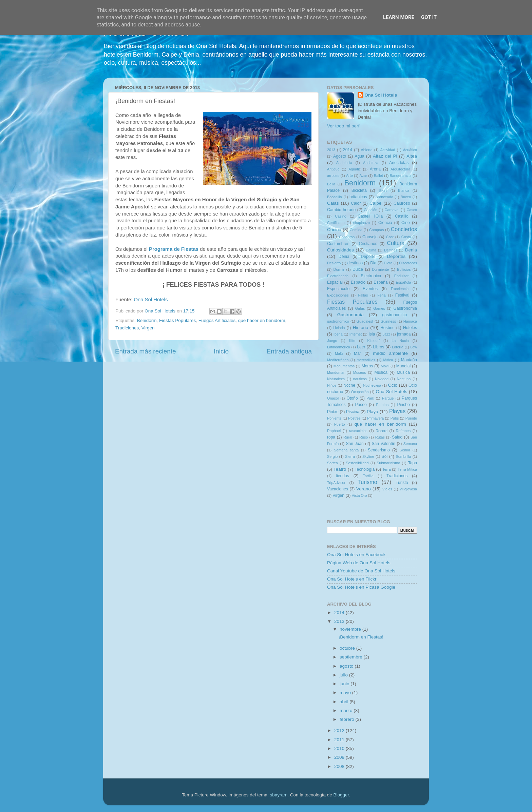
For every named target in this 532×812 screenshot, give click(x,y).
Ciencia (385, 223)
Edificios (404, 269)
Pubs (395, 418)
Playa (373, 412)
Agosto (340, 156)
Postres (354, 418)
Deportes (396, 256)
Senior (405, 450)
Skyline (368, 456)
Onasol (333, 398)
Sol (385, 456)
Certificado (336, 223)
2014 (348, 150)
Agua (359, 156)
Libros (378, 347)
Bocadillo (335, 197)
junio (345, 684)
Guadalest (365, 321)
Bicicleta (359, 190)
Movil (385, 366)
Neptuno (404, 379)
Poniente (334, 418)
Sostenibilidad (357, 463)
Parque (388, 398)
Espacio (358, 282)
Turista (402, 483)
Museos (360, 372)
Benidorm (147, 320)
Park (370, 398)
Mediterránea (338, 360)
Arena (375, 169)
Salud (397, 437)
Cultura (396, 243)
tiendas (343, 476)
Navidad (382, 379)
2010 (340, 748)
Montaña (409, 360)
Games (379, 308)
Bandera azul (401, 176)
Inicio (221, 351)
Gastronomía (350, 315)
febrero (348, 719)
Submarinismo (388, 463)
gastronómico (338, 321)
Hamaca (410, 321)
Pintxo (333, 412)
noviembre (351, 629)
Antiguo (333, 169)
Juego (332, 341)
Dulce (358, 269)
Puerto (340, 424)
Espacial (335, 282)
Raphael (334, 431)
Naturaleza (336, 379)
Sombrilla (403, 456)
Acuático (410, 150)
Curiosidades (340, 250)
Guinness (388, 321)
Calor (356, 203)
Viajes (387, 489)
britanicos (358, 197)
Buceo (406, 197)
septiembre (352, 657)
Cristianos (368, 244)
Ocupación (360, 392)
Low (414, 347)
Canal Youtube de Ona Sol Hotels (361, 571)
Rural (348, 437)
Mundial (404, 366)
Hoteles (410, 328)
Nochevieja (372, 385)
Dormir (339, 269)
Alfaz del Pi (385, 156)
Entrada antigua (289, 351)
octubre (348, 648)
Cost (390, 237)
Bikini (383, 190)
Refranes (403, 431)
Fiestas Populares (177, 320)
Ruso (364, 437)
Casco (412, 210)
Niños (332, 385)
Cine (406, 223)
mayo (346, 693)
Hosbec (387, 328)
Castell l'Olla (370, 216)
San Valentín (383, 444)
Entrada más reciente (146, 351)
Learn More (399, 17)
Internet (356, 334)
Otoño (352, 398)
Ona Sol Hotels (151, 300)
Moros (367, 366)
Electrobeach (338, 276)
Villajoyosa (408, 489)
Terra (387, 469)
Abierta (367, 150)
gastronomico (394, 315)
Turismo (367, 482)
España (381, 282)
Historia (361, 328)
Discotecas (408, 263)
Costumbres (338, 244)
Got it (429, 17)
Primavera (375, 418)
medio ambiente (390, 353)
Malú (339, 353)
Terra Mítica (407, 469)
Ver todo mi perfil (344, 126)
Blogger (341, 795)
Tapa (413, 463)
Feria (382, 295)
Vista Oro (359, 495)
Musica (381, 372)
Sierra (350, 456)
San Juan (355, 444)
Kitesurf (373, 341)
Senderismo (379, 450)
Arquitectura (400, 169)
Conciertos (404, 229)
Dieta (388, 263)
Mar (357, 353)
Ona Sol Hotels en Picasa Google (361, 587)
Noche (349, 385)
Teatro (340, 469)
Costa (406, 237)
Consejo (370, 237)
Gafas (360, 308)
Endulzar (402, 276)
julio (344, 675)
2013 (331, 150)
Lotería (398, 347)
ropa (331, 437)
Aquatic (355, 169)
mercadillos (366, 360)
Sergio (332, 456)
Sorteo (332, 463)
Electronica (371, 276)
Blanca (404, 190)
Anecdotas (399, 163)
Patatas (383, 405)
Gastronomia (405, 308)
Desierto (334, 263)
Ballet (378, 176)
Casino (341, 216)
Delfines (391, 250)
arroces (333, 176)
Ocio (393, 385)
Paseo (361, 405)
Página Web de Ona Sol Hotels (359, 563)
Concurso (347, 237)
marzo (347, 710)
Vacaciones (338, 489)
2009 (340, 757)
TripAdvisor (336, 483)
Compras (377, 230)
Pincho (404, 405)
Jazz (386, 334)
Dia (373, 263)
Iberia (338, 334)
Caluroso (402, 203)
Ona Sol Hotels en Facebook (356, 555)
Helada (339, 328)
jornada (404, 334)
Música (403, 372)
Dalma (371, 250)
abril (345, 702)
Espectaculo (338, 289)
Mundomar (336, 372)
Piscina (353, 412)
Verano (364, 489)
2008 (340, 766)
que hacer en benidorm (262, 320)
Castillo (402, 216)
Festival (402, 295)
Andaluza (371, 163)
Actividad (388, 150)
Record (382, 431)
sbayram (279, 795)
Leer (361, 347)
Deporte (368, 257)
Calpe (375, 203)
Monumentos (344, 366)
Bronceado (384, 197)
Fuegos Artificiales (217, 320)
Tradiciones (127, 328)
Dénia (344, 257)
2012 (340, 730)
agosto (347, 666)
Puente (411, 418)
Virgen (148, 328)
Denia (411, 250)
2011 (340, 740)
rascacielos (358, 431)
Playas (397, 411)
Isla (372, 334)
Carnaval (392, 210)
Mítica (388, 360)
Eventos (370, 289)
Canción (370, 210)
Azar (363, 176)
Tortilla (368, 476)
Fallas (363, 295)
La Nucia (400, 341)
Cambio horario (341, 210)
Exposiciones (338, 295)
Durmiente (380, 269)
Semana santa (346, 450)
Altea (412, 156)
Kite (352, 341)
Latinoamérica (339, 347)
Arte (349, 176)
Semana (410, 444)
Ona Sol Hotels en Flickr (352, 579)
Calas (333, 203)
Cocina (334, 230)
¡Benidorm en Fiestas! (361, 637)
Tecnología (365, 469)
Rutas (380, 437)
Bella (331, 184)
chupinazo (362, 223)
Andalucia (344, 163)
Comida (356, 230)
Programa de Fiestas (174, 249)
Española (404, 282)
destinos (355, 263)
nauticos (360, 379)
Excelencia (400, 289)
